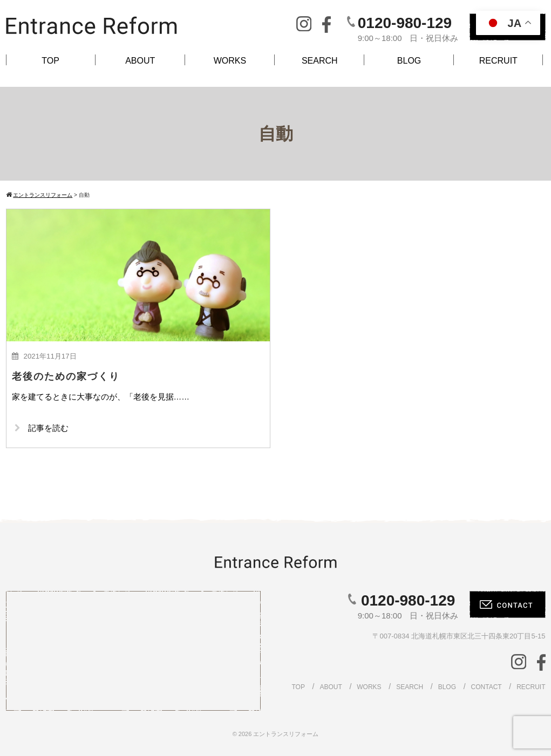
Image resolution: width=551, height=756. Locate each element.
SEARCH (320, 61)
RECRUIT (498, 61)
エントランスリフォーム (286, 734)
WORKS (230, 61)
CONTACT (487, 687)
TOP (50, 61)
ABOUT (140, 61)
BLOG (409, 61)
